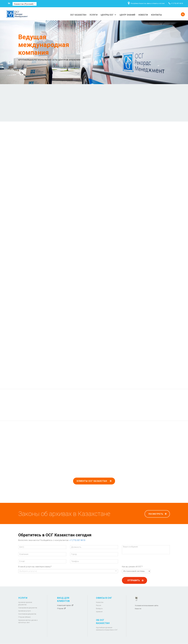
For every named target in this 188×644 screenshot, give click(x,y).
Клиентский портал (64, 605)
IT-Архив (60, 609)
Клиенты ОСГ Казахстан (92, 481)
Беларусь (99, 609)
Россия (99, 605)
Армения (99, 612)
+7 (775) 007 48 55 (177, 3)
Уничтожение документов (27, 614)
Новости (143, 15)
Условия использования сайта (147, 606)
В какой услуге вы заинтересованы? (35, 567)
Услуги (93, 15)
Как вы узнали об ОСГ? (132, 567)
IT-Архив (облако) (24, 617)
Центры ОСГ (109, 15)
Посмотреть (156, 514)
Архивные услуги (24, 611)
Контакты (156, 15)
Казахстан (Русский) (25, 4)
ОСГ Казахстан (78, 15)
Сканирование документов (28, 608)
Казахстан (100, 602)
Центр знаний (127, 15)
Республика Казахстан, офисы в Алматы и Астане (148, 3)
